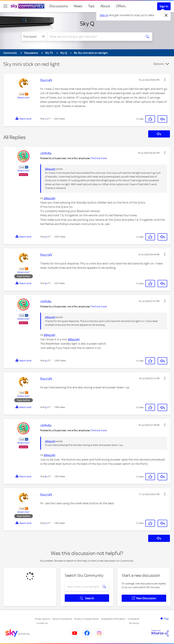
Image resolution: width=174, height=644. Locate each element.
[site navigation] (5, 6)
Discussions (59, 6)
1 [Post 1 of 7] (46, 119)
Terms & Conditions (62, 619)
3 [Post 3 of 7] (46, 283)
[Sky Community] (28, 6)
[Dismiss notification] (166, 15)
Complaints (133, 619)
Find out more (99, 158)
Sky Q (87, 23)
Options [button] (159, 64)
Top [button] (166, 619)
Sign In (164, 6)
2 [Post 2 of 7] (46, 237)
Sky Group (134, 623)
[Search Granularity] (34, 37)
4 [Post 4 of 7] (46, 361)
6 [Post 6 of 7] (46, 476)
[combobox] (94, 37)
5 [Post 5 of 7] (46, 407)
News (78, 6)
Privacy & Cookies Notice (86, 619)
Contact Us (42, 623)
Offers (121, 6)
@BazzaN (50, 169)
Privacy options (42, 619)
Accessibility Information (113, 619)
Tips (91, 6)
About (105, 6)
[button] (165, 80)
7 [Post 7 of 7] (46, 523)
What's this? (23, 98)
